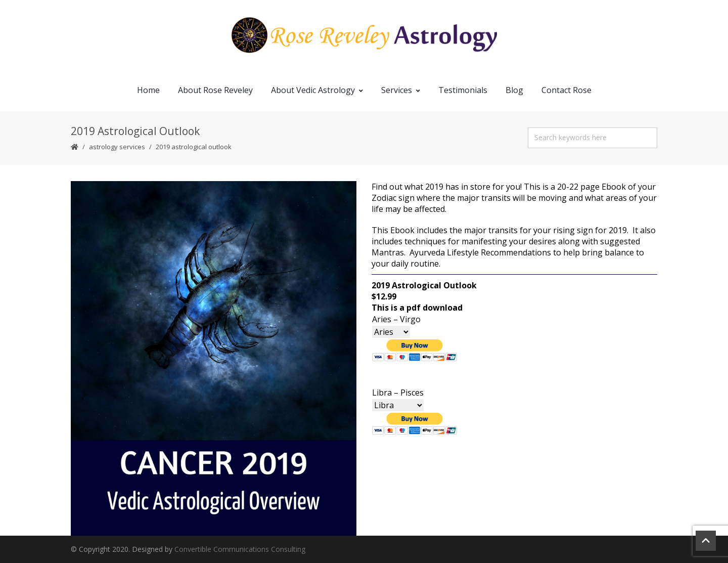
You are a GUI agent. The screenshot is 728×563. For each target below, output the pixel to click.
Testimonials (463, 90)
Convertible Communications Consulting (240, 549)
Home (148, 90)
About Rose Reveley (215, 90)
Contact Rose (566, 90)
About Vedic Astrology (317, 90)
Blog (514, 90)
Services (401, 90)
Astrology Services (117, 147)
